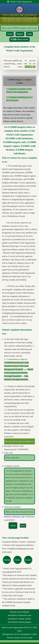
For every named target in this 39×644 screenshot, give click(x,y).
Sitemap (7, 560)
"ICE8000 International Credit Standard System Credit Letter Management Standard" (16, 366)
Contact (28, 560)
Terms (18, 560)
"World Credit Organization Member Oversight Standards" (19, 373)
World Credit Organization (20, 2)
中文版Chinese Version (19, 39)
